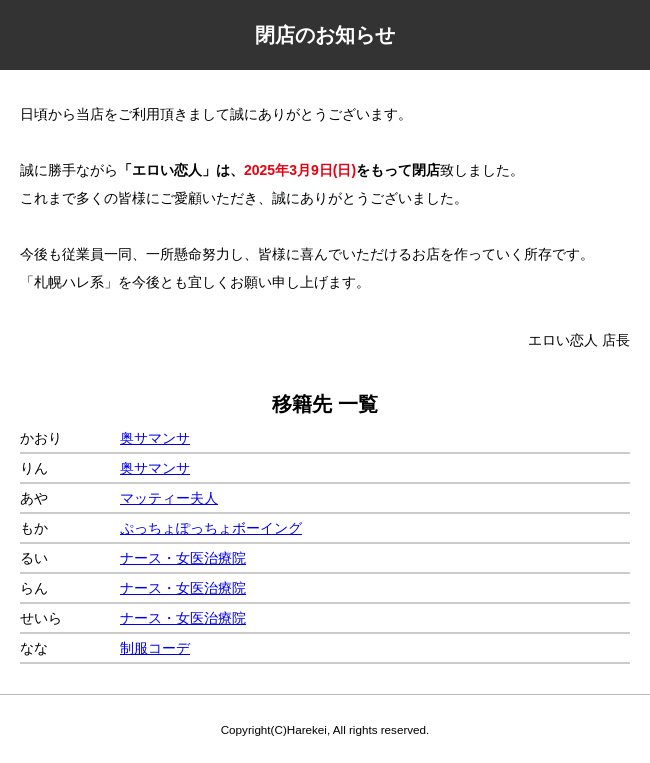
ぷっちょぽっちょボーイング (211, 528)
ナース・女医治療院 (183, 558)
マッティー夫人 (169, 498)
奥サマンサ (155, 438)
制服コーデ (155, 648)
